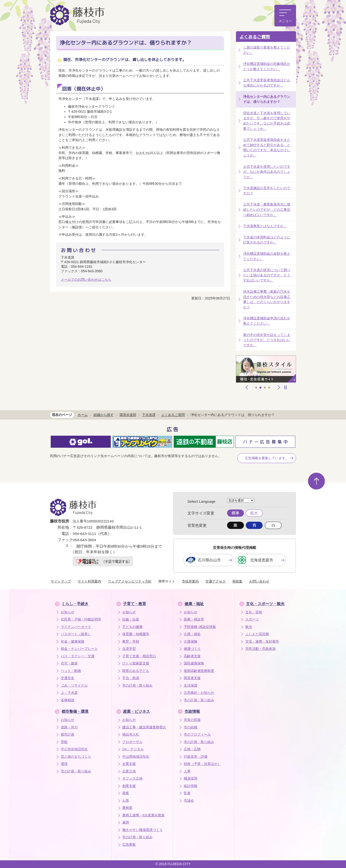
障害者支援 (192, 678)
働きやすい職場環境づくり (142, 830)
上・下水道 (69, 693)
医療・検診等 (194, 619)
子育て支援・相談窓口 (139, 656)
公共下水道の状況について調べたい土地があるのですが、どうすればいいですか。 (267, 275)
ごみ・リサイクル (74, 685)
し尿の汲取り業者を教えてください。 (267, 50)
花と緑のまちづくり (76, 757)
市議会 (189, 801)
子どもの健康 (132, 627)
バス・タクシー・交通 (78, 656)
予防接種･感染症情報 (200, 627)
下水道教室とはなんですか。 (265, 226)
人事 (187, 771)
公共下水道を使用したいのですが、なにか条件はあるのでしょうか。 (267, 172)
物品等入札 (131, 735)
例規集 (237, 581)
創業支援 (129, 786)
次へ (279, 387)
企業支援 (129, 764)
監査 (187, 793)
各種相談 (68, 700)
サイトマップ (61, 581)
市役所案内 (190, 581)
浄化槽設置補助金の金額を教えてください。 (267, 256)
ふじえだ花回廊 (257, 634)
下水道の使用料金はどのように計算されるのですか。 (267, 240)
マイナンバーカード (76, 627)
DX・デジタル (133, 749)
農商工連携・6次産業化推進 (143, 815)
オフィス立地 (132, 778)
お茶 (126, 801)
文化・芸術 (254, 612)
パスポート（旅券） (76, 634)
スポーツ (252, 619)
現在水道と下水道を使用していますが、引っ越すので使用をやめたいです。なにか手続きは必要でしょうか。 (267, 121)
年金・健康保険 (73, 642)
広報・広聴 (192, 749)
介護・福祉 (192, 634)
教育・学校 (131, 642)
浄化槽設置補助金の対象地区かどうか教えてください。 (267, 66)
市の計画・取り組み (137, 685)
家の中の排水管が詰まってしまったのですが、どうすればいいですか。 (267, 340)
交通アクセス (216, 581)
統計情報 (191, 786)
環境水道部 (128, 415)
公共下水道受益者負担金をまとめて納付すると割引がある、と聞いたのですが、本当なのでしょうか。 (267, 147)
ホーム (83, 415)
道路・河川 (69, 727)
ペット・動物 (71, 671)
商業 (126, 793)
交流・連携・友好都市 (262, 642)
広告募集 (129, 845)
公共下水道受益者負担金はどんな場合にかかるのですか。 (267, 83)
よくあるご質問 (255, 37)
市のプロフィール (197, 735)
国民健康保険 (194, 663)
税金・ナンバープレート (79, 649)
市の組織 (191, 727)
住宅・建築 (69, 663)
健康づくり (192, 649)
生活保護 (191, 685)
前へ (247, 387)
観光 (249, 627)
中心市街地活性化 (74, 749)
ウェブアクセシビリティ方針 (130, 581)
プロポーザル (132, 742)
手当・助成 (131, 678)
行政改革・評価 (196, 757)
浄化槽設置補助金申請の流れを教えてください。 (267, 321)
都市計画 (68, 735)
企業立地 (129, 771)
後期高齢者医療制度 (199, 671)
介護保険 (191, 642)
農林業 (127, 808)
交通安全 (68, 678)
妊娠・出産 (131, 619)
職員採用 (191, 778)
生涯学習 (129, 649)
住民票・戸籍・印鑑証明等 (81, 619)
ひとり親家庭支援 (136, 663)
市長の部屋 (192, 720)
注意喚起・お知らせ (199, 693)
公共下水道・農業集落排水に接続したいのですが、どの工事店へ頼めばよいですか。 (267, 209)
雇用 (126, 822)
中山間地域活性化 (136, 757)
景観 (64, 742)
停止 (285, 387)
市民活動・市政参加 (260, 649)
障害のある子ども (136, 671)
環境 (64, 764)
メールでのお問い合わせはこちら (86, 279)
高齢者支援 (192, 656)
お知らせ (68, 612)
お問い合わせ (259, 581)
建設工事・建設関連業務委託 (144, 727)
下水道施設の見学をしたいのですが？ (267, 191)
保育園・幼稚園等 (136, 634)
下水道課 (149, 415)
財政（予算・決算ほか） (202, 764)
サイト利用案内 (89, 581)
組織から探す (104, 415)
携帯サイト (167, 581)
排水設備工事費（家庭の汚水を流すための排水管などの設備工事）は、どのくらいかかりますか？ (267, 299)
